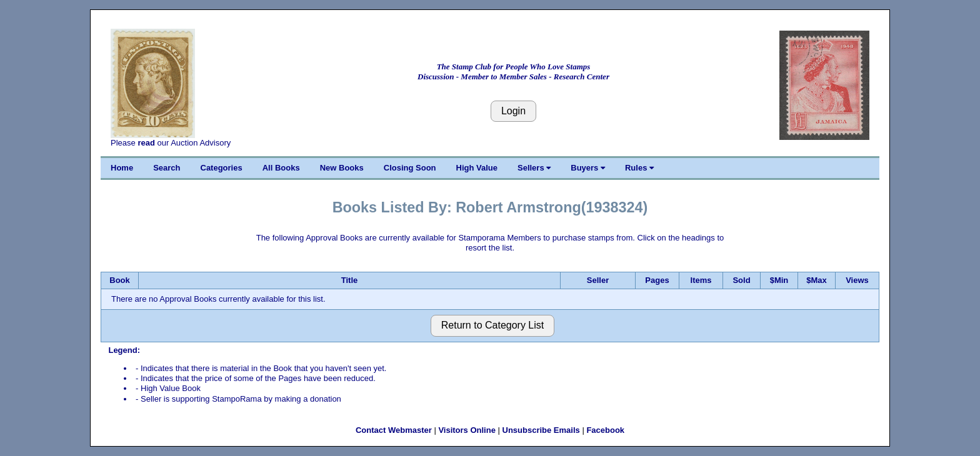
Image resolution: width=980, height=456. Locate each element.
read (146, 143)
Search (167, 168)
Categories (222, 168)
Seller (598, 280)
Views (857, 280)
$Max (817, 280)
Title (350, 280)
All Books (281, 168)
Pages (657, 280)
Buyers (588, 168)
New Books (342, 168)
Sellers (534, 168)
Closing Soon (410, 168)
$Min (779, 280)
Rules (639, 168)
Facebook (605, 430)
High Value (477, 168)
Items (701, 280)
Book (120, 280)
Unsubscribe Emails (541, 430)
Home (122, 168)
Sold (741, 280)
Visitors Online (467, 430)
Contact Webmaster (394, 430)
